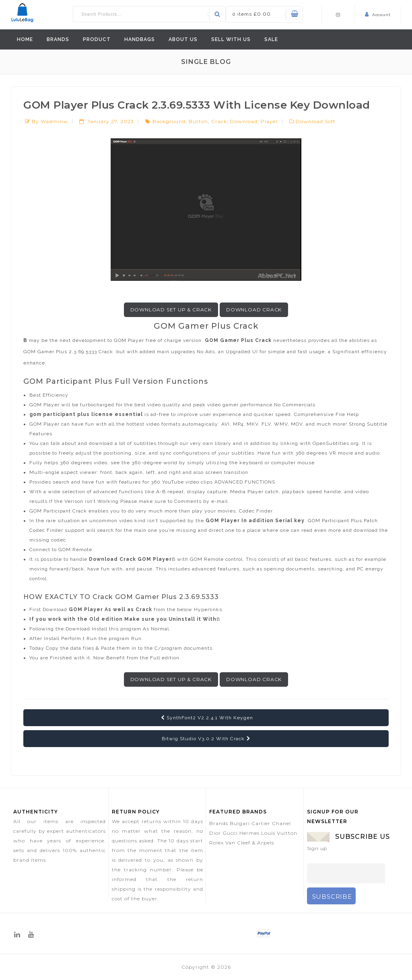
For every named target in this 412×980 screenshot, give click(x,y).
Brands (58, 39)
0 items (251, 14)
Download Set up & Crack (171, 310)
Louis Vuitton (279, 833)
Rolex (216, 843)
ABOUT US (183, 39)
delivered (130, 860)
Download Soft (316, 121)
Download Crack (254, 310)
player (269, 121)
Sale (271, 39)
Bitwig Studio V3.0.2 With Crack (206, 739)
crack (219, 121)
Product (97, 39)
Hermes (249, 833)
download (244, 121)
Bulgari (240, 823)
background (169, 121)
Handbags (140, 39)
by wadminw (50, 121)
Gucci (230, 833)
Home (25, 39)
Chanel (281, 823)
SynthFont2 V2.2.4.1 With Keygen (207, 718)
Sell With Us (231, 39)
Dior (215, 833)
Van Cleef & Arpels (250, 843)
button (198, 121)
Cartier (261, 823)
